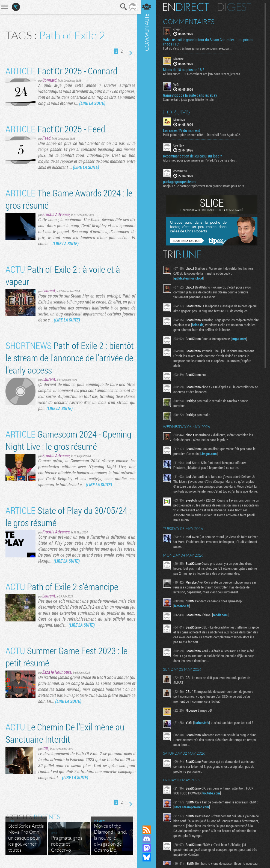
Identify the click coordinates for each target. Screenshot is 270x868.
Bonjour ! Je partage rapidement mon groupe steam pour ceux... (207, 186)
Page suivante (128, 53)
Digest (236, 7)
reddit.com (222, 620)
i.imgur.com (210, 453)
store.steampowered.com (195, 812)
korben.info (203, 727)
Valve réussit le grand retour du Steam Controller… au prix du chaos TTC (210, 42)
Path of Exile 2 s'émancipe (62, 586)
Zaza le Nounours (57, 672)
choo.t (179, 29)
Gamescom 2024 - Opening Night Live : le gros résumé (68, 440)
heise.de (213, 324)
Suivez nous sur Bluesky (149, 857)
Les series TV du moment (183, 130)
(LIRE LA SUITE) (111, 103)
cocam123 (182, 171)
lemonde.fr (183, 611)
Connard (49, 80)
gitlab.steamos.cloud (190, 278)
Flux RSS (149, 830)
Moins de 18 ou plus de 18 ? (186, 70)
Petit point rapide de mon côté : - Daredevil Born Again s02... (205, 134)
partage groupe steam (181, 181)
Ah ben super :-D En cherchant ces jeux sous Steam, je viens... (205, 74)
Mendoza (181, 119)
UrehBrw (181, 145)
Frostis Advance (56, 214)
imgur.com (241, 338)
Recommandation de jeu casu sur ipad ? (194, 156)
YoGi (178, 84)
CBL (45, 748)
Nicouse (180, 59)
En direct (188, 7)
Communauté (149, 407)
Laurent (49, 291)
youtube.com (213, 798)
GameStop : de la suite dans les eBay (192, 95)
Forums (179, 112)
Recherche (122, 7)
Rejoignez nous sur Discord (149, 839)
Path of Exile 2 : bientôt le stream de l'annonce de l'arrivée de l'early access (63, 358)
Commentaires (191, 21)
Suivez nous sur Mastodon (149, 848)
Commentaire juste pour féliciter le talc (190, 99)
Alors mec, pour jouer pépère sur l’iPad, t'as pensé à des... (202, 160)
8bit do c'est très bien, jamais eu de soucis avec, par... (200, 48)
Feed (46, 138)
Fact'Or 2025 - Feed (55, 129)
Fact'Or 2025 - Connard (61, 71)
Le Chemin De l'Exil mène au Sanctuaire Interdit (65, 733)
